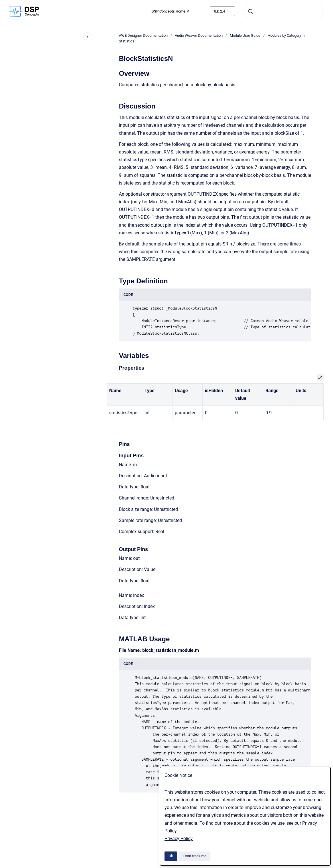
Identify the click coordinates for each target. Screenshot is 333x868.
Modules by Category (284, 35)
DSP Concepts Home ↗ (170, 11)
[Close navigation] (88, 37)
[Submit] (251, 11)
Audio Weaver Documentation (199, 35)
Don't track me (195, 856)
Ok (171, 856)
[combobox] (284, 11)
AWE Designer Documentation (143, 35)
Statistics (127, 41)
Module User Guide (245, 35)
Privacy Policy (179, 839)
